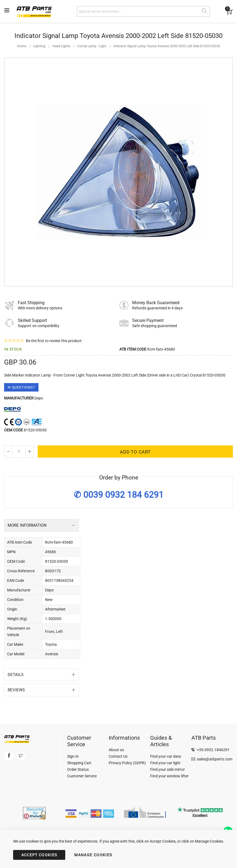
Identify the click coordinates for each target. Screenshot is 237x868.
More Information (27, 525)
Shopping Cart (79, 763)
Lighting (39, 46)
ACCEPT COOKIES (39, 855)
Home (22, 46)
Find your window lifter (169, 776)
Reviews (16, 690)
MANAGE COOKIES (93, 855)
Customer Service (82, 776)
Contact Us (118, 756)
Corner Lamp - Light (92, 46)
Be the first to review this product (54, 341)
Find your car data (166, 756)
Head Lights (61, 46)
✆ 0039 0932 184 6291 (119, 495)
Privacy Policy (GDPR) (127, 763)
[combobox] (143, 11)
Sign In (73, 756)
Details (16, 675)
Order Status (78, 769)
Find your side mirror (168, 769)
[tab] (42, 525)
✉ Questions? (21, 387)
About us (116, 750)
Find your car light (165, 763)
